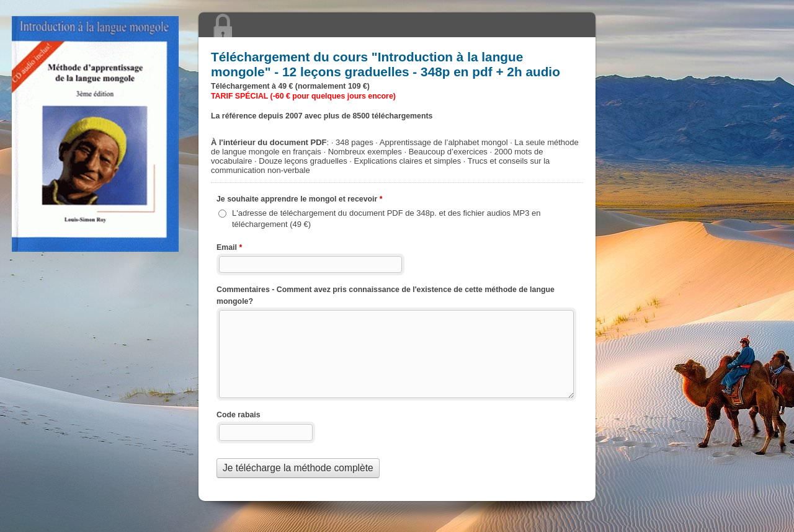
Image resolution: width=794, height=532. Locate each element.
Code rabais (239, 415)
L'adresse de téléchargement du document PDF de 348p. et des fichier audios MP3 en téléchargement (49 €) (386, 219)
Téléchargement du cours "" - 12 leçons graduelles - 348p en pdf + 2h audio (397, 25)
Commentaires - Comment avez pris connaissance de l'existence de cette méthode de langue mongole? (386, 295)
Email (229, 249)
